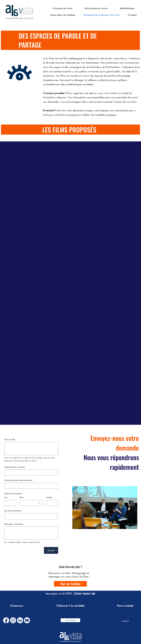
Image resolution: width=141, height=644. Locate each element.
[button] (62, 8)
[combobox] (31, 503)
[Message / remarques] (31, 533)
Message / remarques (14, 524)
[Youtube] (27, 620)
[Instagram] (13, 620)
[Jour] (9, 503)
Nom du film (10, 439)
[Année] (51, 503)
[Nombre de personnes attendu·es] (30, 486)
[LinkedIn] (20, 620)
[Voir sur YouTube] (70, 584)
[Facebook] (6, 620)
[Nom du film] (31, 449)
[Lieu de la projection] (30, 516)
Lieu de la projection (13, 511)
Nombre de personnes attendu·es (18, 480)
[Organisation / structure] (30, 472)
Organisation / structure (15, 467)
